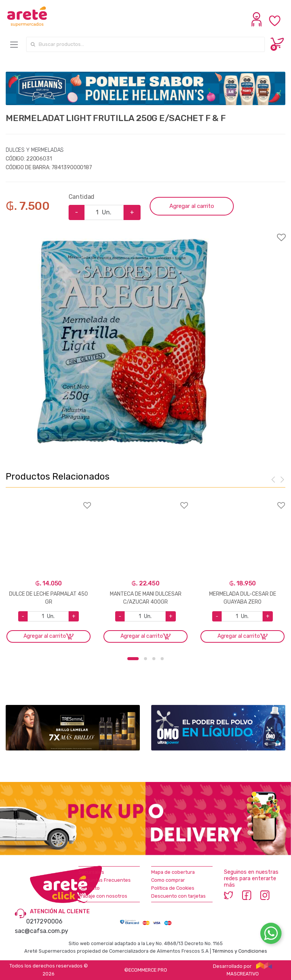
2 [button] (145, 659)
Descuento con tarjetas (178, 896)
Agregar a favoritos (145, 233)
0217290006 (44, 921)
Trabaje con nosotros (103, 896)
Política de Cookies (173, 888)
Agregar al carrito (192, 206)
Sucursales (91, 872)
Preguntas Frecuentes (105, 880)
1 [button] (133, 659)
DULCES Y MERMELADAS (35, 150)
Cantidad (82, 197)
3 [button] (154, 659)
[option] (122, 341)
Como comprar (168, 880)
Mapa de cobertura (173, 872)
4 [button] (162, 659)
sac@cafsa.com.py (41, 931)
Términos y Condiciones (240, 951)
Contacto (89, 888)
